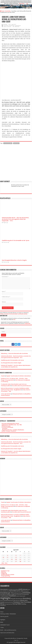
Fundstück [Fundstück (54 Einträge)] (12, 596)
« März (3, 563)
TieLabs (25, 638)
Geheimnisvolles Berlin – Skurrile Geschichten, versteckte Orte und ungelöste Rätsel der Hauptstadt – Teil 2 (15, 219)
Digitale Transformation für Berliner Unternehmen (19, 376)
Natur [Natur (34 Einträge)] (26, 600)
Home (2, 11)
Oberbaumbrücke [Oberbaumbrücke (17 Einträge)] (9, 602)
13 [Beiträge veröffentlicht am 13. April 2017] (16, 557)
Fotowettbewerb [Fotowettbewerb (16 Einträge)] (25, 595)
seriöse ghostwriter (6, 394)
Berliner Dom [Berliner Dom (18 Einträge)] (6, 591)
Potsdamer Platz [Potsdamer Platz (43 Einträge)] (18, 602)
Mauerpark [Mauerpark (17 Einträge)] (11, 601)
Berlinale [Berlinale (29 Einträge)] (25, 589)
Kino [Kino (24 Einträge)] (22, 599)
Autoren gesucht (4, 616)
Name (4, 291)
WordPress (13, 638)
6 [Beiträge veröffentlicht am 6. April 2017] (16, 555)
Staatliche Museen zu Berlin (8, 575)
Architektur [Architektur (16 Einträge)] (11, 590)
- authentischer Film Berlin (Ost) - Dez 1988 (11, 425)
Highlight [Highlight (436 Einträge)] (5, 598)
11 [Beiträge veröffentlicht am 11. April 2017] (7, 557)
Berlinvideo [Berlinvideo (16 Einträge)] (26, 591)
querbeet (5, 24)
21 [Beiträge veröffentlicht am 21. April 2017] (20, 559)
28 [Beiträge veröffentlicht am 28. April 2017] (20, 561)
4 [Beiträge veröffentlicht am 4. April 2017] (8, 555)
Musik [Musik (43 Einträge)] (22, 600)
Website (4, 302)
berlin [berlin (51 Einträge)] (21, 589)
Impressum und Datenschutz (7, 633)
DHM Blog (3, 572)
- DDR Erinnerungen (6, 426)
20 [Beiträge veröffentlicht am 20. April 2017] (16, 559)
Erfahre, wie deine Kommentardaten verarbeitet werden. (14, 314)
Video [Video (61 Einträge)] (19, 604)
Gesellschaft (11, 26)
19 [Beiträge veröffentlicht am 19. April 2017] (12, 559)
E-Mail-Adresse (6, 297)
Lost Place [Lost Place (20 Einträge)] (6, 601)
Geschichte (8, 11)
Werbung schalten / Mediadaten (8, 614)
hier (14, 320)
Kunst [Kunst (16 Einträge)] (2, 601)
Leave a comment (7, 27)
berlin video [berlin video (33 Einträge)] (20, 591)
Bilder (2, 622)
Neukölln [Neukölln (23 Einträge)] (2, 602)
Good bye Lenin (8, 143)
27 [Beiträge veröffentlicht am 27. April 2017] (16, 561)
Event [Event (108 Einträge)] (28, 593)
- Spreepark (4, 429)
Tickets (2, 627)
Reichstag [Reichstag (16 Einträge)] (6, 604)
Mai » (6, 563)
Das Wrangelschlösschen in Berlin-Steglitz (14, 260)
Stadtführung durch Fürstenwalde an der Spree (16, 240)
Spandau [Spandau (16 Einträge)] (10, 604)
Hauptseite (27, 323)
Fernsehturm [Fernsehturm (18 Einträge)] (3, 594)
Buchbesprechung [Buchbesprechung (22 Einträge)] (18, 593)
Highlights (3, 620)
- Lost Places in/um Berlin (7, 427)
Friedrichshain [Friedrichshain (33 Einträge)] (4, 596)
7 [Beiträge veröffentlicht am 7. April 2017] (20, 555)
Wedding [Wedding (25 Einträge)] (24, 604)
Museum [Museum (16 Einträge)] (18, 601)
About (2, 612)
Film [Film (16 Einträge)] (16, 595)
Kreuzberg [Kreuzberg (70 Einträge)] (27, 598)
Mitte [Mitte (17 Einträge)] (15, 601)
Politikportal (4, 573)
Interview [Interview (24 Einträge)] (18, 599)
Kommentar (5, 277)
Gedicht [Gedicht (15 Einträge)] (18, 596)
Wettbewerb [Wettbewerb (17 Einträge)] (3, 605)
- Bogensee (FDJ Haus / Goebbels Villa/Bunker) (13, 430)
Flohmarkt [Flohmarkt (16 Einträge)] (19, 595)
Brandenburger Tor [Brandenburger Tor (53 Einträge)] (7, 593)
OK (27, 3)
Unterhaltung (18, 26)
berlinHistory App (5, 571)
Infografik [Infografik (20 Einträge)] (13, 599)
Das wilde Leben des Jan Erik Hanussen (21, 386)
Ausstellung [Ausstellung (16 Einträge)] (16, 590)
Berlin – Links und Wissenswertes (8, 630)
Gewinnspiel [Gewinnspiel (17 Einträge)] (22, 596)
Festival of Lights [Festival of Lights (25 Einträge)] (11, 594)
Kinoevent (16, 143)
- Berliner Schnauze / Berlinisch (8, 431)
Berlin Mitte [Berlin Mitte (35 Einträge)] (13, 591)
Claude (3, 376)
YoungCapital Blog (6, 576)
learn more (22, 3)
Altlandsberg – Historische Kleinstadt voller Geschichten (14, 353)
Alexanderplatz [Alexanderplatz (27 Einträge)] (4, 589)
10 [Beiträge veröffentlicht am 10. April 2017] (3, 557)
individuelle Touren (5, 625)
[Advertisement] (16, 163)
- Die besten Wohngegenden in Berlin (10, 424)
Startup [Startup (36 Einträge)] (15, 604)
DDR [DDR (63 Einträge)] (24, 593)
